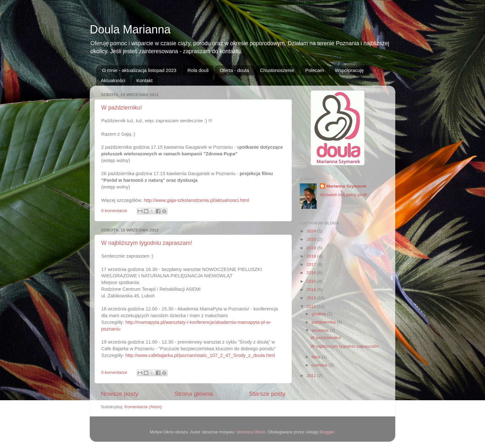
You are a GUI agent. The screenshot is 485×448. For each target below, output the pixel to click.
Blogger (327, 432)
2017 (312, 264)
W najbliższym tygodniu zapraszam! (147, 243)
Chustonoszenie (277, 70)
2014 (312, 290)
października (324, 322)
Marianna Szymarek (346, 186)
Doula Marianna (130, 29)
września (321, 330)
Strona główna (194, 394)
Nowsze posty (120, 394)
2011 (312, 376)
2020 (312, 239)
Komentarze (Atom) (143, 407)
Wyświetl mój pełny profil (343, 195)
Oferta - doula (234, 70)
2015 (312, 281)
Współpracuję (349, 70)
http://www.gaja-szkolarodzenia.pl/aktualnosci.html (197, 200)
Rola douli (198, 70)
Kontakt (144, 80)
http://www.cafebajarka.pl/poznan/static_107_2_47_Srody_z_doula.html (200, 355)
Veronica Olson (251, 432)
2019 (312, 248)
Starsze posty (267, 394)
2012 (312, 306)
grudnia (319, 314)
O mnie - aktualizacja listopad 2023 (139, 70)
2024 (312, 231)
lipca (317, 357)
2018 (312, 256)
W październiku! (122, 108)
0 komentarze (114, 211)
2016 (312, 273)
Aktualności (113, 80)
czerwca (320, 365)
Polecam (314, 70)
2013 (312, 298)
